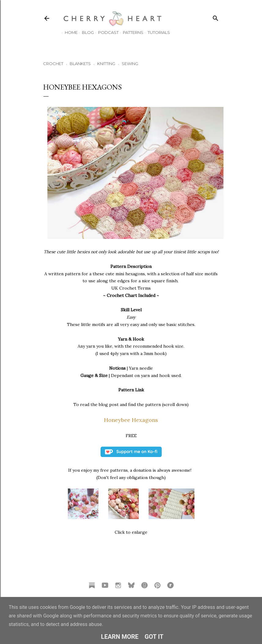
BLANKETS (80, 64)
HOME (68, 32)
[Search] (216, 17)
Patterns (130, 32)
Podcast (105, 32)
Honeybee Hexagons (131, 420)
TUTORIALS (156, 32)
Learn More (120, 637)
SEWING (130, 64)
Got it (154, 637)
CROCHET (53, 64)
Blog (85, 32)
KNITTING (106, 64)
